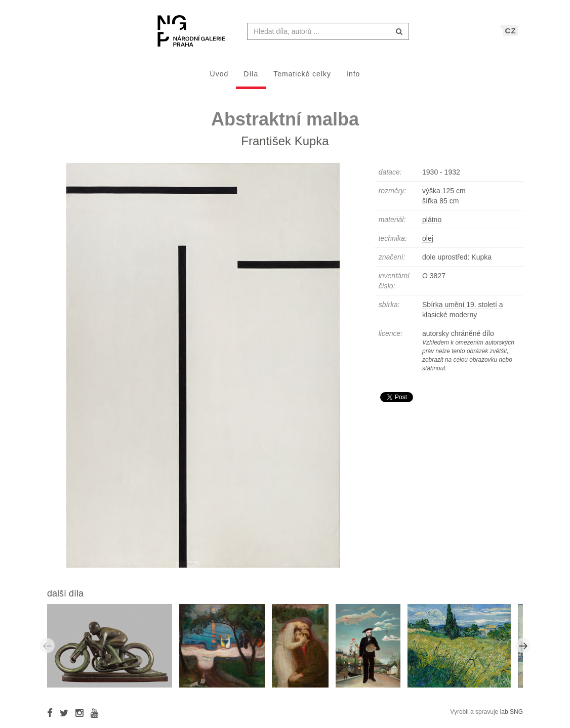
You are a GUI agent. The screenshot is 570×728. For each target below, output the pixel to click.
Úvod (219, 79)
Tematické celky (302, 79)
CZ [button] (511, 36)
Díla (251, 79)
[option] (113, 650)
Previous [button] (47, 651)
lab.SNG (512, 717)
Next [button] (523, 651)
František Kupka (285, 146)
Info (353, 79)
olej (428, 243)
